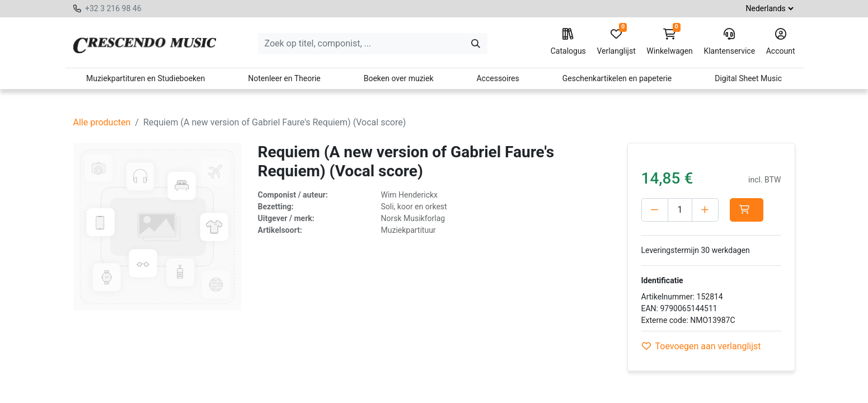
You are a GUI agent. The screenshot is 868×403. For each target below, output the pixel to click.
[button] (747, 210)
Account (781, 42)
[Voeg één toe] (705, 210)
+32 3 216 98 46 (113, 8)
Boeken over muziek (399, 78)
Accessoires (498, 78)
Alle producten (102, 122)
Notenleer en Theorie (284, 78)
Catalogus (568, 42)
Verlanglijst (616, 42)
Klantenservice (729, 42)
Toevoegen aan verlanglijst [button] (702, 346)
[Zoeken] (476, 44)
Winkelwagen (670, 42)
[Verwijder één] (655, 210)
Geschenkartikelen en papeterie (617, 78)
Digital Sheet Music (748, 78)
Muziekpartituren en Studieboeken (146, 78)
